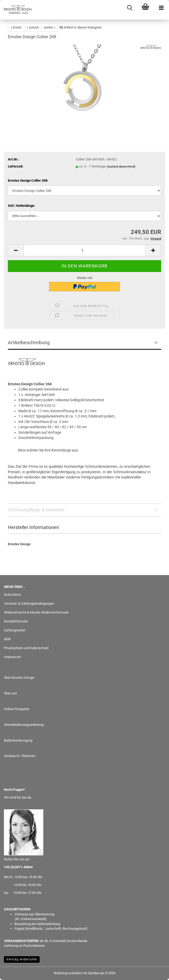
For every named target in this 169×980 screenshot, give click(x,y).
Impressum (12, 657)
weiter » (50, 27)
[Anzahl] (85, 250)
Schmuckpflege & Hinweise (36, 510)
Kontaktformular (16, 621)
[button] (16, 250)
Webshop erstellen (68, 973)
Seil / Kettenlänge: (22, 206)
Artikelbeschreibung (29, 343)
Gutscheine (12, 595)
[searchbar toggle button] (130, 8)
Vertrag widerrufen (22, 959)
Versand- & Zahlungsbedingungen (29, 603)
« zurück (33, 27)
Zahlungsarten (15, 630)
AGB (7, 639)
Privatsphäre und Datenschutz (26, 648)
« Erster (16, 27)
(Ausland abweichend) (121, 167)
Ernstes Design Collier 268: (28, 180)
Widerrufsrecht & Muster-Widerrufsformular (36, 612)
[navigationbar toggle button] (161, 8)
